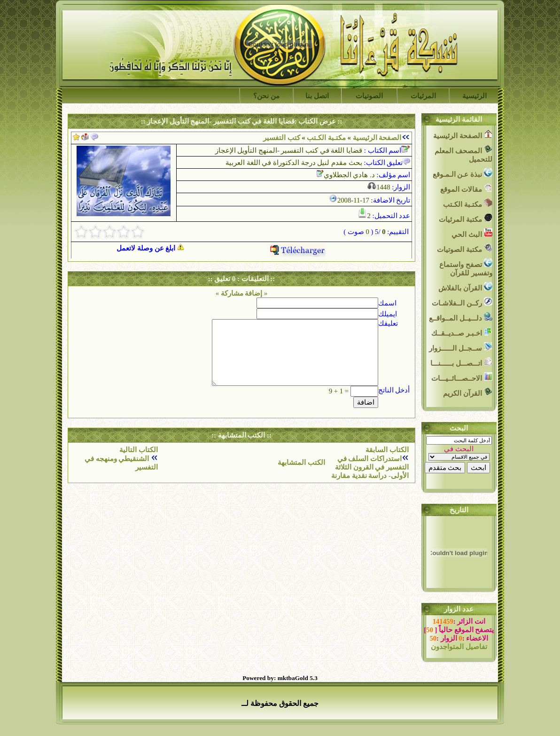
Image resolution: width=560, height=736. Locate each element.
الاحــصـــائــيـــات (462, 377)
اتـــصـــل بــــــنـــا (461, 362)
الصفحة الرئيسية (377, 138)
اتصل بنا (317, 96)
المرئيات (423, 96)
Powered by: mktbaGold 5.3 (280, 678)
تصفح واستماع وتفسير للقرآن (466, 268)
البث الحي (472, 233)
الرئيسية (474, 96)
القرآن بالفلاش (465, 287)
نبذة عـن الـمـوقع (463, 173)
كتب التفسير (282, 138)
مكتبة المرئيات (465, 218)
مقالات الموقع (466, 188)
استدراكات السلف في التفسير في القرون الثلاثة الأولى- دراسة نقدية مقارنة (370, 467)
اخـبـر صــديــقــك (462, 332)
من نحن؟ (266, 96)
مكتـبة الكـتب (326, 138)
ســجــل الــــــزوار (460, 347)
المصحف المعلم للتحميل (463, 154)
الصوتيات (369, 96)
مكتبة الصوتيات (464, 248)
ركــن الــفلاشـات (462, 302)
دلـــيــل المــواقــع (460, 317)
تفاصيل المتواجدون (459, 647)
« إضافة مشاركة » (242, 293)
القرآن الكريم (467, 392)
